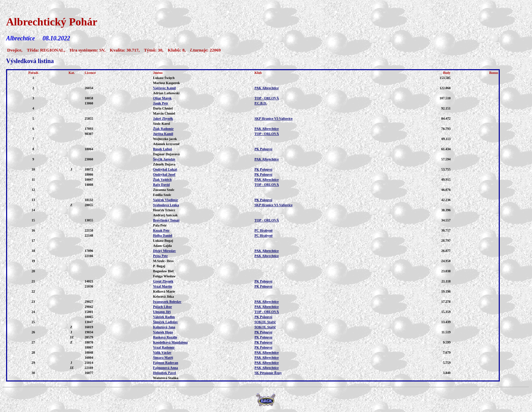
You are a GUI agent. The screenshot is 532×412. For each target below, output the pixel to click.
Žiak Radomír (163, 129)
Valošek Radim (164, 317)
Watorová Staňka (166, 378)
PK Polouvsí (263, 149)
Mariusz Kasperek (166, 83)
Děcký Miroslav (164, 251)
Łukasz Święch (164, 78)
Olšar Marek (162, 98)
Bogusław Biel (163, 271)
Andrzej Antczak (165, 215)
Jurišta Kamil (163, 134)
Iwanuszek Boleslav (167, 302)
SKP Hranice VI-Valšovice (273, 119)
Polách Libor (163, 307)
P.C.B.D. (261, 103)
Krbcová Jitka (163, 297)
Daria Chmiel (163, 108)
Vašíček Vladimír (166, 200)
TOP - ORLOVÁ (267, 98)
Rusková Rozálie (165, 337)
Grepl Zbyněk (163, 281)
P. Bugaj (159, 266)
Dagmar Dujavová (166, 154)
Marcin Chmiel (164, 113)
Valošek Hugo (163, 332)
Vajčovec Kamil (164, 88)
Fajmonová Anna (166, 368)
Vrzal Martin (163, 286)
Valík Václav (162, 352)
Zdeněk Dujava (164, 164)
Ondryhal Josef (164, 174)
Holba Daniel (163, 236)
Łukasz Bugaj (163, 241)
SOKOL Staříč (265, 322)
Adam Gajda (162, 246)
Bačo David (161, 185)
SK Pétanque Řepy (268, 373)
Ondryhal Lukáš (165, 169)
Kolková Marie (164, 291)
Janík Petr (161, 103)
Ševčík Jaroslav (164, 159)
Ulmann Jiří (162, 312)
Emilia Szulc (162, 195)
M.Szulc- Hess (163, 261)
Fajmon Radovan (166, 363)
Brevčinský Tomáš (166, 220)
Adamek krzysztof (166, 144)
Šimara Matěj (163, 358)
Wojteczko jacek (165, 139)
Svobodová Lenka (166, 205)
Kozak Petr (161, 230)
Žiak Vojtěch (162, 180)
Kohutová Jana (164, 327)
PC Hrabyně (264, 230)
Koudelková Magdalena (170, 342)
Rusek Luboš (163, 149)
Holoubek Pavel (165, 373)
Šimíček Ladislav (165, 322)
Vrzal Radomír (164, 347)
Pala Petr (160, 225)
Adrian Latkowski (166, 93)
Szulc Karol (161, 124)
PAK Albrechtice (267, 88)
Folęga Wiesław (164, 276)
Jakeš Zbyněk (163, 119)
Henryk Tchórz (164, 210)
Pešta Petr (160, 256)
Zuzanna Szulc (164, 190)
